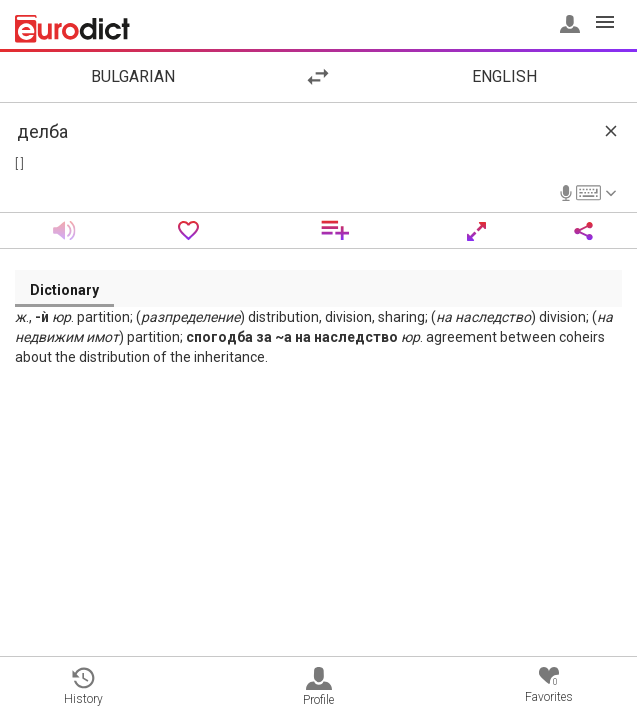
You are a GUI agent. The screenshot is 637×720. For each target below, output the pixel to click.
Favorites (549, 685)
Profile (318, 687)
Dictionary (64, 290)
